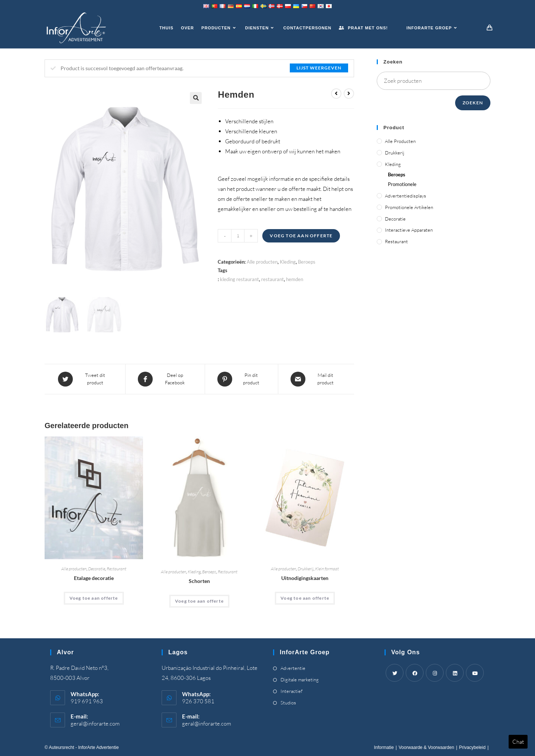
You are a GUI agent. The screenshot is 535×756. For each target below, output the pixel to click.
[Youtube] (475, 673)
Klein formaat (327, 569)
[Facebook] (415, 673)
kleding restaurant (239, 279)
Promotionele (402, 184)
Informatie (384, 747)
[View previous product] (336, 94)
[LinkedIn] (455, 673)
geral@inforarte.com (95, 724)
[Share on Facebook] (165, 379)
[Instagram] (435, 673)
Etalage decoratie (94, 578)
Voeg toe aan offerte (301, 236)
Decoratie (97, 569)
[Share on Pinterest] (241, 379)
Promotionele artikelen (409, 207)
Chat (518, 742)
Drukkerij (306, 569)
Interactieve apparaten (409, 230)
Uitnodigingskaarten (305, 578)
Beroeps (307, 262)
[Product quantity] (238, 236)
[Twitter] (395, 673)
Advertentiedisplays (406, 196)
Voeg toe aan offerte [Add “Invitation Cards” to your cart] (305, 598)
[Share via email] (316, 379)
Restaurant (116, 569)
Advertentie (293, 668)
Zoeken (473, 103)
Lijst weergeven (319, 68)
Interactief (291, 691)
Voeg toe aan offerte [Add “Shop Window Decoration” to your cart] (94, 598)
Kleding (288, 262)
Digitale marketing (300, 680)
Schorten (199, 581)
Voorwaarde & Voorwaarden (426, 747)
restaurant (273, 279)
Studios (288, 703)
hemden (295, 279)
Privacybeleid (472, 747)
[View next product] (349, 94)
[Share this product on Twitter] (85, 379)
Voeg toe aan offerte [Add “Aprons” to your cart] (199, 601)
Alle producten (262, 262)
